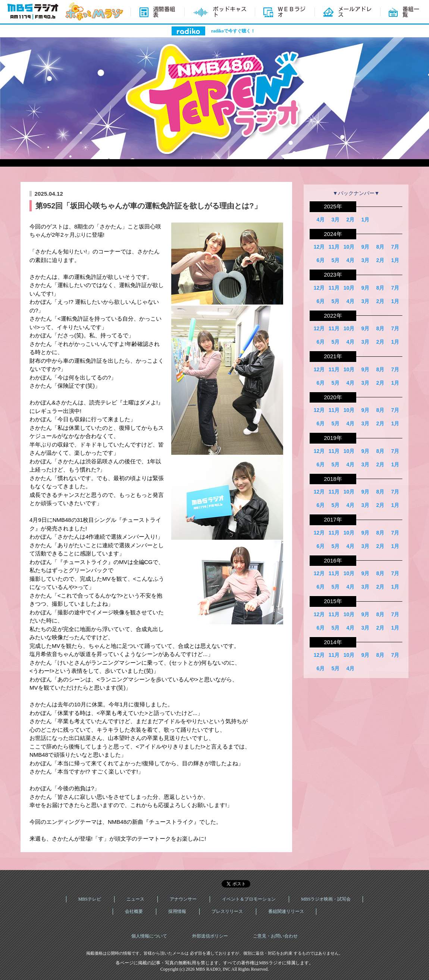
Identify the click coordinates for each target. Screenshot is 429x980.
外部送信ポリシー (210, 936)
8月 (380, 247)
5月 (335, 260)
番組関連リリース (286, 911)
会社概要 (134, 911)
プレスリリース (227, 911)
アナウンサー (183, 899)
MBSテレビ (90, 899)
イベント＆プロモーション (249, 899)
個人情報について (149, 936)
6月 (320, 260)
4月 (320, 220)
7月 (395, 247)
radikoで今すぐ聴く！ (233, 31)
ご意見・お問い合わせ (275, 936)
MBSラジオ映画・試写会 (326, 899)
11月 (334, 247)
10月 (349, 247)
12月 (319, 247)
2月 (350, 220)
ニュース (135, 899)
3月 (335, 220)
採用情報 (177, 911)
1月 (365, 220)
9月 (365, 247)
